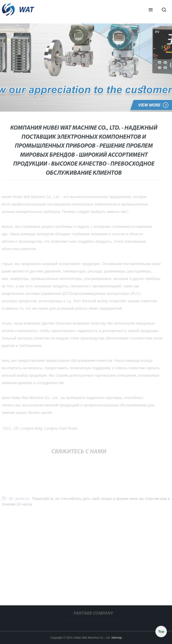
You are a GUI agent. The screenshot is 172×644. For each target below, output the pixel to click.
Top (161, 632)
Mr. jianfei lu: (16, 499)
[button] (151, 10)
